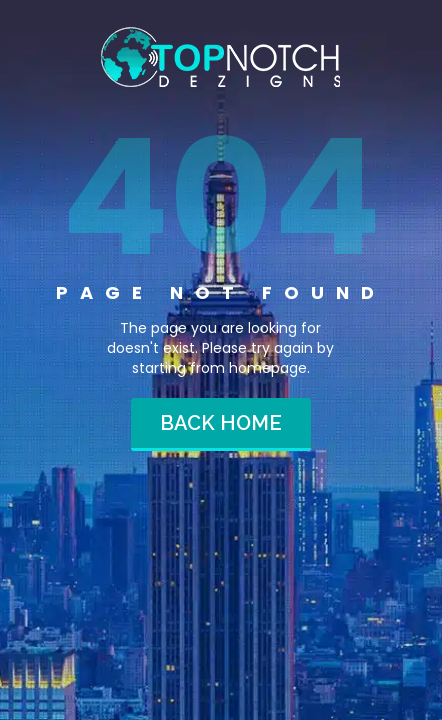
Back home (221, 423)
